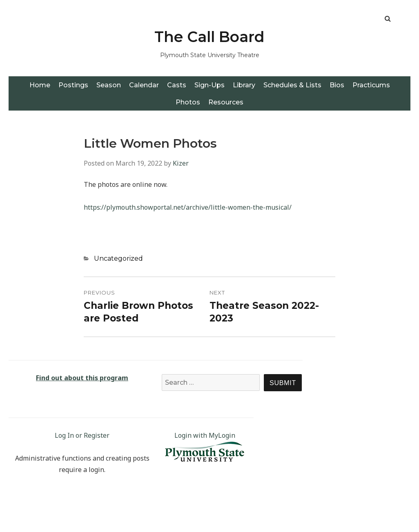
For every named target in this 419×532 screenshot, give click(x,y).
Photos (188, 102)
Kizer (181, 163)
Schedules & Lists (292, 85)
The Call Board (209, 37)
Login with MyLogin (205, 435)
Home (40, 85)
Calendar (144, 85)
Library (244, 85)
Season (109, 85)
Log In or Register (82, 435)
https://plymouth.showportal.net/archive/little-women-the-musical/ (188, 207)
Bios (337, 85)
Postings (73, 85)
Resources (226, 102)
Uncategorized (118, 258)
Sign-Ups (209, 85)
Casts (177, 85)
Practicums (371, 85)
